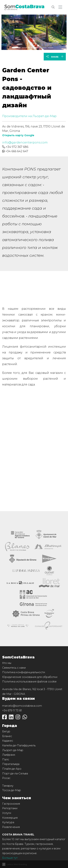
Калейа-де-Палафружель (19, 745)
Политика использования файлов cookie (29, 682)
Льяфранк (9, 755)
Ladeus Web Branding (17, 864)
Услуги (7, 813)
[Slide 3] (37, 48)
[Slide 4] (44, 48)
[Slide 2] (31, 48)
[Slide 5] (50, 48)
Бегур (6, 731)
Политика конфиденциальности (24, 672)
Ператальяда (11, 764)
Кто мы (7, 663)
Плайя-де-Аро (12, 769)
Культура (8, 822)
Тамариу (8, 786)
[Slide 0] (18, 48)
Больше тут (10, 858)
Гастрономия (11, 804)
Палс (6, 759)
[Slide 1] (24, 48)
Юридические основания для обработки (30, 677)
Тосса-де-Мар (12, 790)
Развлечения (11, 827)
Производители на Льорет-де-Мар (29, 116)
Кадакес (8, 741)
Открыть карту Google (18, 135)
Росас (6, 778)
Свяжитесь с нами (14, 668)
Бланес (7, 736)
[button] (61, 7)
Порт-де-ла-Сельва (15, 773)
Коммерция (10, 818)
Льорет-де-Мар (13, 750)
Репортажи (10, 808)
